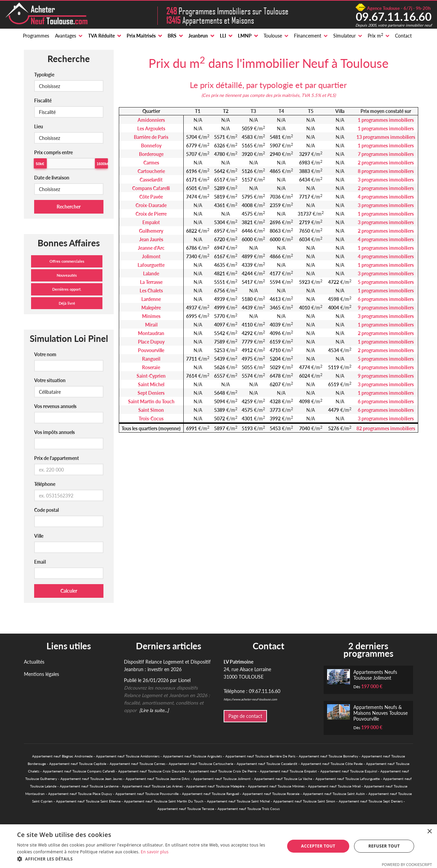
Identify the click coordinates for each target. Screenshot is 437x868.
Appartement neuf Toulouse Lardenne (89, 786)
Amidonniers (151, 120)
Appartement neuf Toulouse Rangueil (210, 794)
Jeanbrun (198, 36)
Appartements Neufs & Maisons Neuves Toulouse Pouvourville (380, 713)
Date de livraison (52, 178)
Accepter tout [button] (318, 846)
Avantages (66, 36)
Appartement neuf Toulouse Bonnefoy (328, 756)
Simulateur (344, 36)
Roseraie (151, 367)
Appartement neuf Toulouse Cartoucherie (201, 764)
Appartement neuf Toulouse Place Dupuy (80, 794)
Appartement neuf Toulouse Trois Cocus (249, 809)
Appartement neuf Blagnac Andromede (62, 756)
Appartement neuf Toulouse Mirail (334, 786)
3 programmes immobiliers (386, 180)
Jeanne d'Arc (151, 248)
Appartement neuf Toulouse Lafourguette (348, 779)
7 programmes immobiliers (386, 154)
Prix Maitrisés (141, 36)
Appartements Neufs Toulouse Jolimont (375, 675)
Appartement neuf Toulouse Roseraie (271, 794)
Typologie (44, 75)
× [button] (429, 832)
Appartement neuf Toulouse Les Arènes (152, 786)
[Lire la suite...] (154, 710)
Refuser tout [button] (384, 846)
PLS (331, 95)
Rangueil (151, 359)
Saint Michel (151, 384)
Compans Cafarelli (151, 188)
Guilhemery (151, 231)
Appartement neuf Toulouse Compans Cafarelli (79, 771)
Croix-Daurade (151, 205)
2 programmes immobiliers (386, 163)
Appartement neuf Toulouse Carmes (137, 764)
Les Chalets (151, 291)
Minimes (151, 316)
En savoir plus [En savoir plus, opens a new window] (154, 852)
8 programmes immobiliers (386, 171)
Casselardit (151, 180)
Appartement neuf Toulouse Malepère (215, 786)
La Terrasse (151, 282)
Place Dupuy (151, 342)
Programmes (36, 36)
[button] (147, 859)
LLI (223, 36)
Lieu (39, 126)
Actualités (34, 662)
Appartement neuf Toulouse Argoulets (192, 756)
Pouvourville (151, 350)
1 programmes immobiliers (386, 120)
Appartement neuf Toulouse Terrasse (186, 809)
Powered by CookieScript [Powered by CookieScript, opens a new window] (407, 864)
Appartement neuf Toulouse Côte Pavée (332, 764)
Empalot (151, 222)
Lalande (151, 273)
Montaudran (151, 333)
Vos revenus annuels (55, 406)
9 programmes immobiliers (386, 308)
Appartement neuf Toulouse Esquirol (349, 771)
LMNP (245, 36)
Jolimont (151, 256)
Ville (39, 536)
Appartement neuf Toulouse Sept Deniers (371, 801)
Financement (308, 36)
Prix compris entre (53, 152)
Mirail (151, 325)
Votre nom (45, 354)
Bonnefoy (151, 146)
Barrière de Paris (151, 137)
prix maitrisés (286, 95)
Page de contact (245, 716)
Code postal (46, 510)
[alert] (218, 846)
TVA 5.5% (311, 95)
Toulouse (273, 36)
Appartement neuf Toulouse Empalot (288, 771)
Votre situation (50, 380)
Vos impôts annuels (54, 432)
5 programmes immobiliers (386, 282)
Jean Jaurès (151, 239)
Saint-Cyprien (151, 376)
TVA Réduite (101, 36)
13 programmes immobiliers (386, 137)
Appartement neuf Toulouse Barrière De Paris (260, 756)
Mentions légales (41, 674)
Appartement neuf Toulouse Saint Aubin (334, 794)
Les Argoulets (151, 128)
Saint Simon (151, 410)
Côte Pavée (151, 197)
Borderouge (151, 154)
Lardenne (151, 299)
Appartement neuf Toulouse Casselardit (267, 764)
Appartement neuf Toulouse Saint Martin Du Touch (164, 801)
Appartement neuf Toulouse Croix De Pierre (222, 771)
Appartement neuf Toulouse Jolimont (222, 779)
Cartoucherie (151, 171)
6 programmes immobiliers (386, 299)
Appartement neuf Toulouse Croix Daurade (152, 771)
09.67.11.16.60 (394, 16)
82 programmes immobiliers (386, 428)
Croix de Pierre (151, 214)
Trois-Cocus (151, 418)
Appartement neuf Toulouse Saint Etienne (88, 801)
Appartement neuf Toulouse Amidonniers (128, 756)
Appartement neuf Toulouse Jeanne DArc (158, 779)
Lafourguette (151, 265)
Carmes (151, 163)
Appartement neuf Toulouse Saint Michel (238, 801)
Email (40, 562)
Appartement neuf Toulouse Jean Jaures (91, 779)
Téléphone (45, 484)
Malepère (151, 308)
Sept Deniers (151, 393)
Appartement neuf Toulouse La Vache (283, 779)
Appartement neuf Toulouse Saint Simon (304, 801)
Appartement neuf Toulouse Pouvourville (147, 794)
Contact (403, 36)
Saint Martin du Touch (151, 401)
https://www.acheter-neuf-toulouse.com (250, 699)
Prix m (375, 35)
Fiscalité (43, 100)
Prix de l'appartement (57, 458)
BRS (172, 36)
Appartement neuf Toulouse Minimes (276, 786)
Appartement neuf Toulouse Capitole (78, 764)
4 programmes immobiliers (386, 197)
